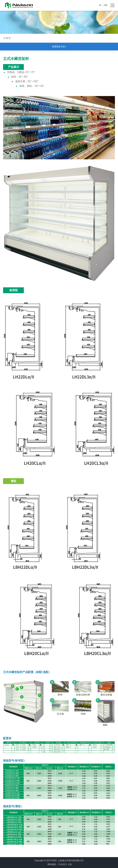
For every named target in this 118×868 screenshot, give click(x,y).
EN (106, 5)
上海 (69, 864)
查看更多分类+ (59, 47)
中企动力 (63, 864)
